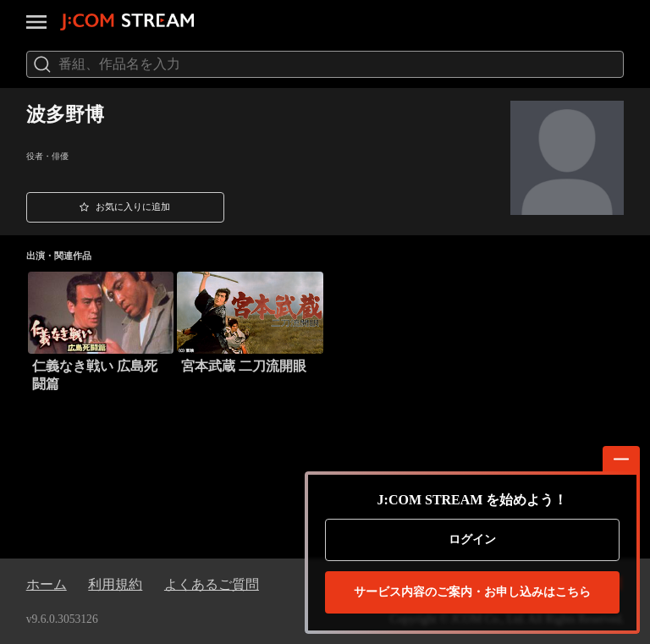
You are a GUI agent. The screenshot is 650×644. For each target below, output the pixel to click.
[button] (125, 207)
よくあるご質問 (212, 584)
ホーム (47, 584)
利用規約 (115, 584)
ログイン (472, 539)
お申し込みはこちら (472, 592)
